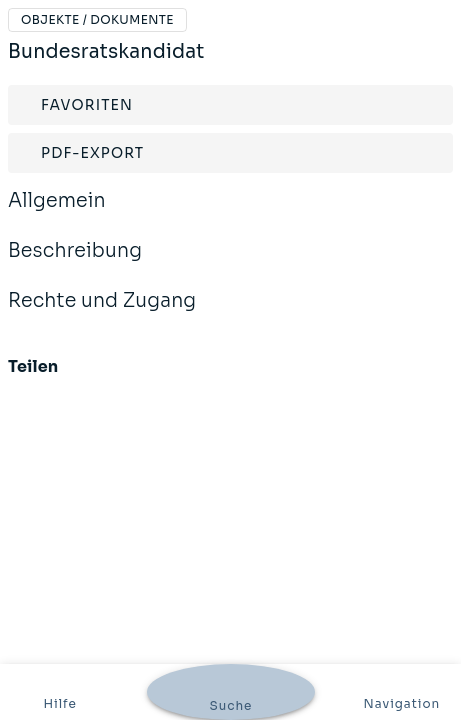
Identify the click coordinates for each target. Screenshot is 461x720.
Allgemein (57, 214)
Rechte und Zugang (102, 314)
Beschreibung (75, 264)
